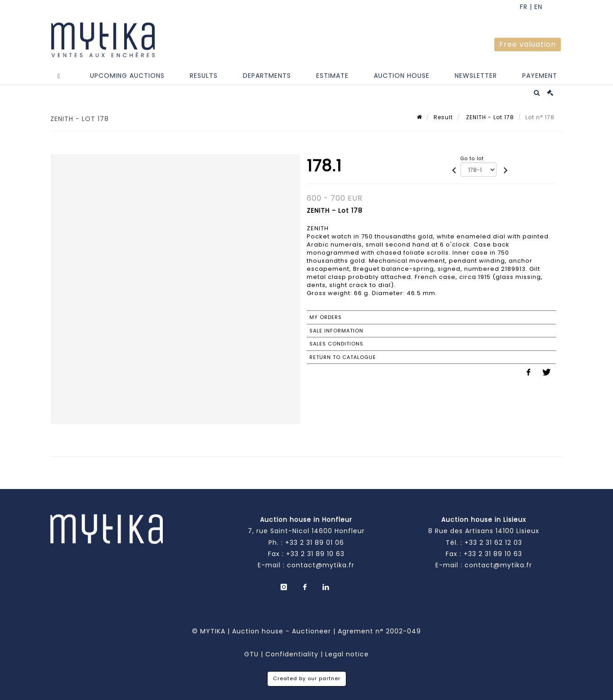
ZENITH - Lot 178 (489, 117)
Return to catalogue (343, 357)
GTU (251, 654)
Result (443, 117)
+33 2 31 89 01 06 (315, 543)
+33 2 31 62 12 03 (493, 543)
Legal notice (347, 654)
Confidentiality (292, 654)
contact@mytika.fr (321, 565)
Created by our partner (307, 678)
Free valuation (528, 44)
